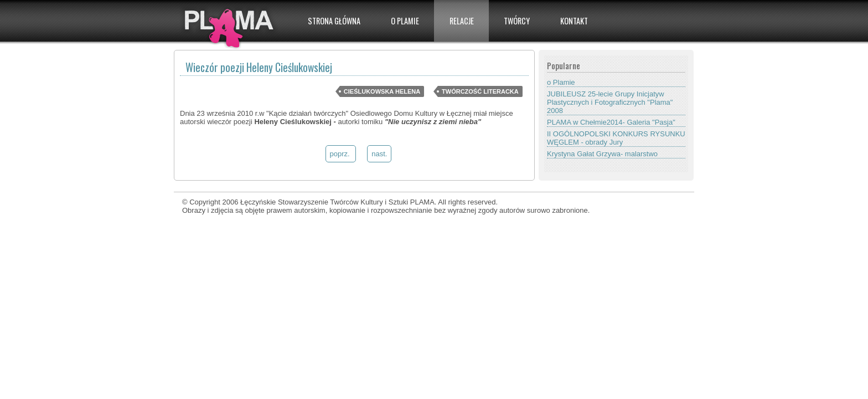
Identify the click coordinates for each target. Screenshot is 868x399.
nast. (379, 154)
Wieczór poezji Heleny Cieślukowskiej (259, 67)
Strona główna (334, 21)
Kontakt (574, 21)
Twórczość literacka (480, 91)
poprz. (341, 154)
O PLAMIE (405, 21)
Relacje (462, 21)
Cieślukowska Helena (382, 91)
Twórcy (517, 21)
